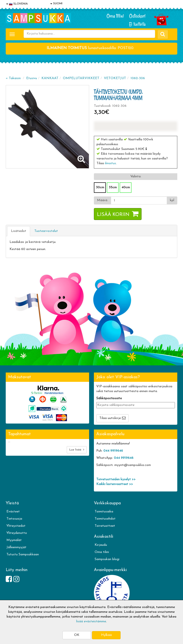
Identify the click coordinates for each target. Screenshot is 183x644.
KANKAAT (50, 78)
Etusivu (32, 78)
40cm (126, 187)
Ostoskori (137, 16)
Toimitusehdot (105, 519)
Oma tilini (115, 16)
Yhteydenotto (17, 533)
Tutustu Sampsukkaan (23, 555)
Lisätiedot (19, 231)
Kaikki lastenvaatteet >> (115, 484)
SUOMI (56, 4)
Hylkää (106, 635)
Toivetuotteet (105, 526)
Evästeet (13, 512)
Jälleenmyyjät (16, 547)
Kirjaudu (101, 545)
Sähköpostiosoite (109, 398)
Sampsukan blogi (107, 559)
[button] (146, 149)
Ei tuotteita (137, 24)
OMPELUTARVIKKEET (81, 78)
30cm (100, 187)
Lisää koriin (113, 215)
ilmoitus (110, 163)
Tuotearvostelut (46, 231)
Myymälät (14, 540)
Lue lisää (77, 450)
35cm (113, 187)
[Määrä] (139, 200)
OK (77, 635)
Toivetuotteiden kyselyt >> (116, 479)
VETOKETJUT (115, 78)
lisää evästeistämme (91, 621)
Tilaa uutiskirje (110, 418)
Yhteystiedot (16, 526)
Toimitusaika (104, 512)
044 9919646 (113, 451)
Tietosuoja (14, 519)
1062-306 (138, 78)
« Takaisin (13, 78)
